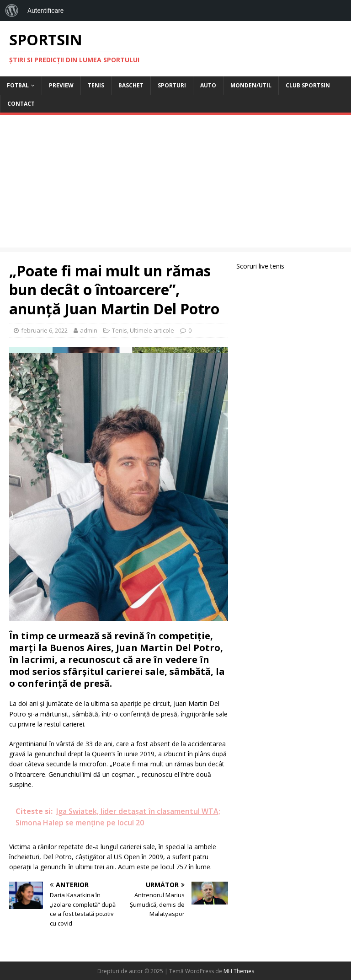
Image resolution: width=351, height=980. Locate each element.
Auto (208, 85)
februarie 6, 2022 (44, 330)
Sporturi (172, 85)
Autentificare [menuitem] (45, 11)
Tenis (96, 85)
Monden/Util (251, 85)
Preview (61, 85)
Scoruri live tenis (260, 266)
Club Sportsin (308, 85)
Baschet (131, 85)
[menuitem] (12, 11)
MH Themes (239, 971)
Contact (21, 104)
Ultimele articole (152, 330)
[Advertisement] (175, 183)
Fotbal (18, 85)
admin (89, 330)
